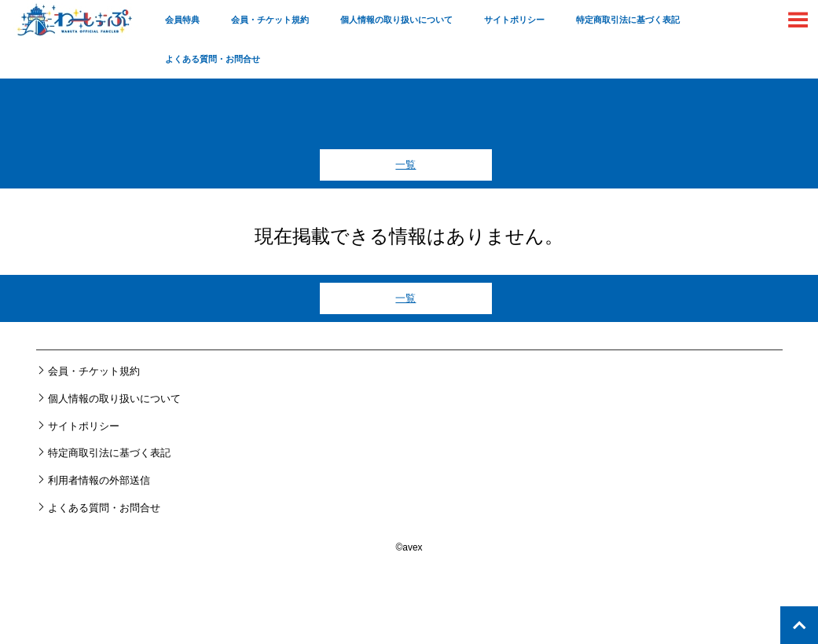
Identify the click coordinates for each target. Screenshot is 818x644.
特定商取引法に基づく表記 (628, 20)
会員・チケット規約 (270, 20)
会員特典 (182, 20)
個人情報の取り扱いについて (396, 20)
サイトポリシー (514, 20)
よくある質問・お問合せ (213, 59)
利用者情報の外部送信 (99, 480)
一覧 (405, 165)
